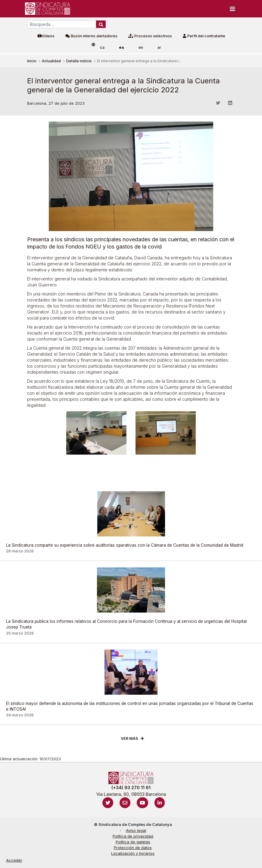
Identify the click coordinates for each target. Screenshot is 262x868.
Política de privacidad (133, 836)
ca (102, 47)
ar (159, 47)
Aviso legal (136, 831)
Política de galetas (133, 842)
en (141, 47)
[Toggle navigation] (232, 9)
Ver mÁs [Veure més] (129, 738)
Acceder (14, 860)
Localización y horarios (133, 853)
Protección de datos (133, 848)
